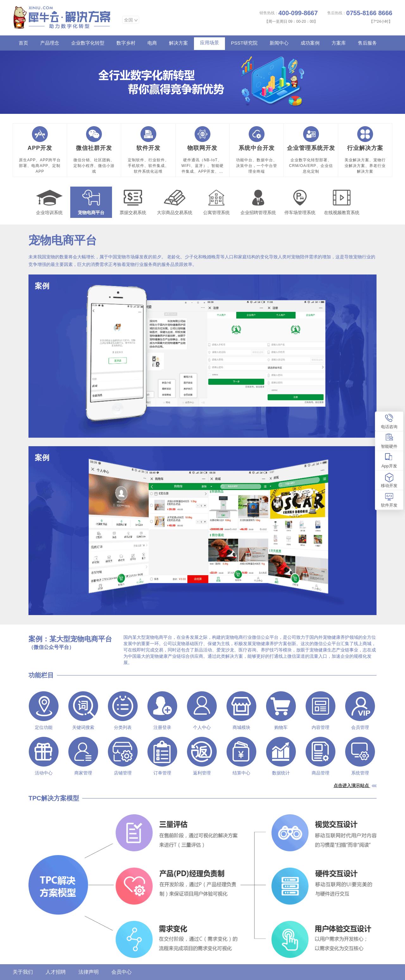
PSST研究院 (244, 43)
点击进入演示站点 (351, 786)
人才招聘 (56, 972)
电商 (152, 43)
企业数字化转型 (88, 43)
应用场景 (209, 43)
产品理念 (50, 43)
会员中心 (121, 972)
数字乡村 (126, 43)
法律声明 (89, 972)
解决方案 (178, 43)
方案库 (339, 43)
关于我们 (23, 972)
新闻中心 (279, 43)
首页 (23, 43)
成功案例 (310, 43)
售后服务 (367, 43)
